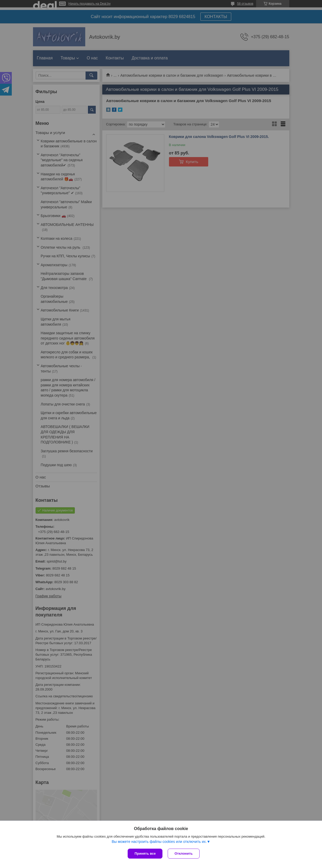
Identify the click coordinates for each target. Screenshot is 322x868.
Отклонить (183, 853)
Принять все (145, 853)
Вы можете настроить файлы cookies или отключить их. (159, 842)
